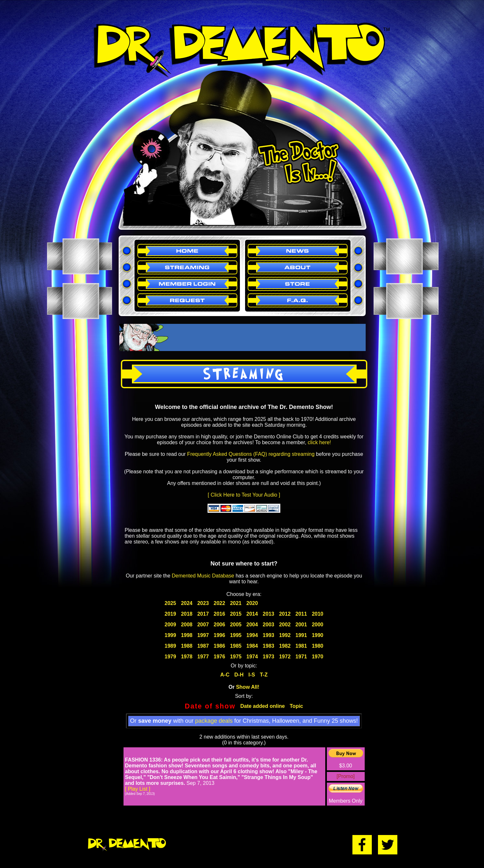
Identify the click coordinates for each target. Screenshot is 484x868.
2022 (220, 603)
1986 (220, 646)
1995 (236, 635)
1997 (203, 635)
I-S (252, 675)
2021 (236, 603)
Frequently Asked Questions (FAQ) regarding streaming (251, 454)
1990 (317, 635)
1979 (170, 657)
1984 (252, 646)
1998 (187, 635)
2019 (170, 614)
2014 (252, 614)
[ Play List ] (138, 789)
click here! (319, 442)
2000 (317, 625)
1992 (285, 635)
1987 (203, 646)
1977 (203, 657)
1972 (285, 657)
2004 (252, 625)
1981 (301, 646)
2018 (187, 614)
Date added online (263, 706)
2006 (220, 625)
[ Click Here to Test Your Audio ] (244, 495)
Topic (296, 706)
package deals (214, 721)
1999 (170, 635)
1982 (285, 646)
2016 (220, 614)
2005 (236, 625)
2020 (252, 603)
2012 (285, 614)
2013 (269, 614)
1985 (236, 646)
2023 (203, 603)
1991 (301, 635)
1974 (252, 657)
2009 (170, 625)
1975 (236, 657)
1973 (269, 657)
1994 (252, 635)
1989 (170, 646)
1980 (317, 646)
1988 (187, 646)
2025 (170, 603)
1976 (220, 657)
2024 (187, 603)
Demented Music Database (203, 576)
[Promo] (346, 776)
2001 (301, 625)
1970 (317, 657)
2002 (285, 625)
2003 (269, 625)
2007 (203, 625)
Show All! (248, 687)
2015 (236, 614)
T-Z (264, 675)
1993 (269, 635)
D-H (239, 675)
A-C (225, 675)
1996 (220, 635)
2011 (301, 614)
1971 (301, 657)
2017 (203, 614)
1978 (187, 657)
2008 (187, 625)
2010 (317, 614)
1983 (269, 646)
